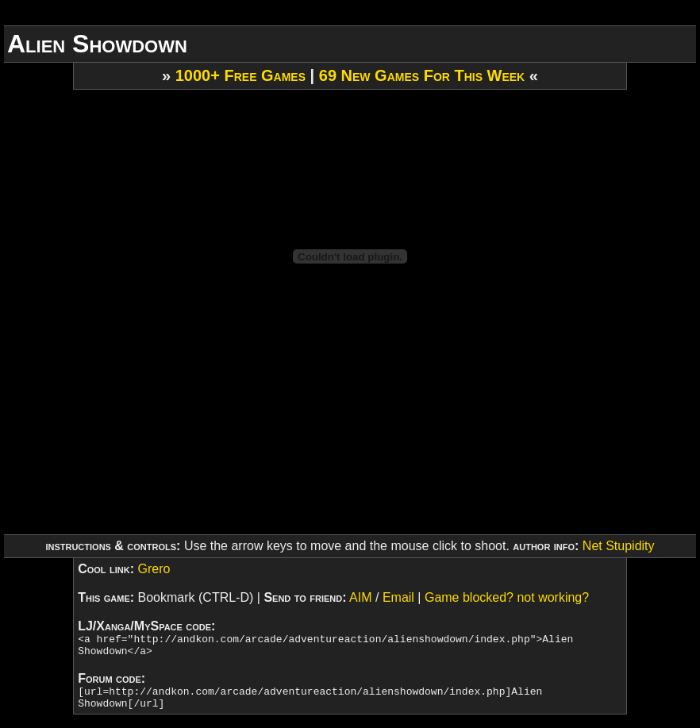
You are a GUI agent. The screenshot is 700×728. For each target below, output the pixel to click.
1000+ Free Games (240, 75)
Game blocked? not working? (507, 597)
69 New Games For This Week (422, 75)
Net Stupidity (619, 546)
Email (398, 597)
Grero (154, 569)
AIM (360, 597)
